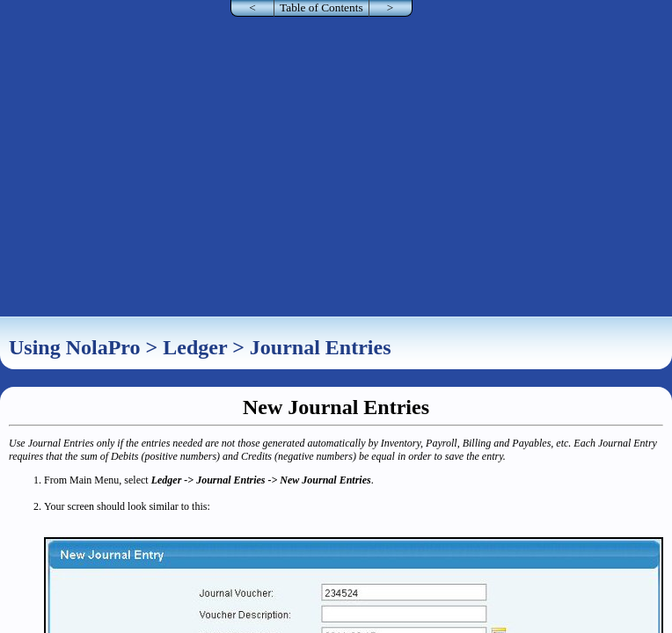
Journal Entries (321, 347)
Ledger (195, 347)
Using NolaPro (75, 347)
